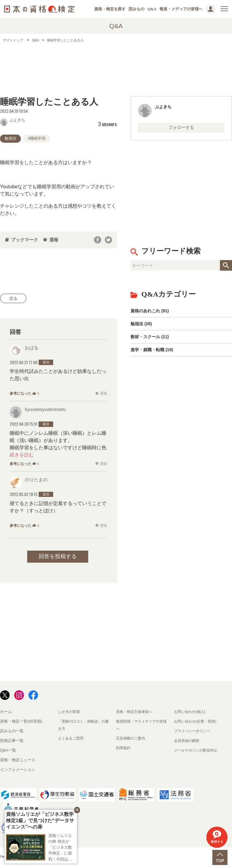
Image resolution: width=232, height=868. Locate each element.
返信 (46, 364)
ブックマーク (21, 240)
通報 (50, 240)
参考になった (24, 395)
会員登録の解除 (188, 742)
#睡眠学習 (37, 138)
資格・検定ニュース (18, 761)
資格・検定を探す (110, 9)
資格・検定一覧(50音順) (21, 723)
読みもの (137, 9)
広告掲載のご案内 (132, 740)
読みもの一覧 (12, 732)
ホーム (6, 713)
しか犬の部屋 (70, 713)
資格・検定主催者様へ (136, 713)
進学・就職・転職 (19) (155, 357)
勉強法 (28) (143, 328)
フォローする (181, 128)
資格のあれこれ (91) (152, 313)
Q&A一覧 (8, 752)
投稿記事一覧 (12, 742)
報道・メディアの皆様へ (181, 9)
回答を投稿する (58, 558)
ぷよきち (13, 119)
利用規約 (124, 749)
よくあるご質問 (72, 740)
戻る (15, 299)
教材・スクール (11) (152, 343)
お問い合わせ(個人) (191, 713)
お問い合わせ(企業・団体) (197, 723)
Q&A (152, 9)
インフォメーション (18, 771)
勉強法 (10, 138)
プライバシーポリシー (194, 732)
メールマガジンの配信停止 (198, 752)
